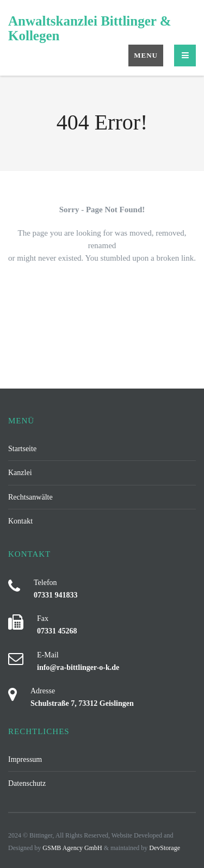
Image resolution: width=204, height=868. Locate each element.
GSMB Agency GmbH (72, 848)
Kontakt (20, 521)
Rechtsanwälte (30, 497)
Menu (146, 55)
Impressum (25, 759)
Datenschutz (27, 783)
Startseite (22, 448)
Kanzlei (20, 472)
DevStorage (165, 848)
